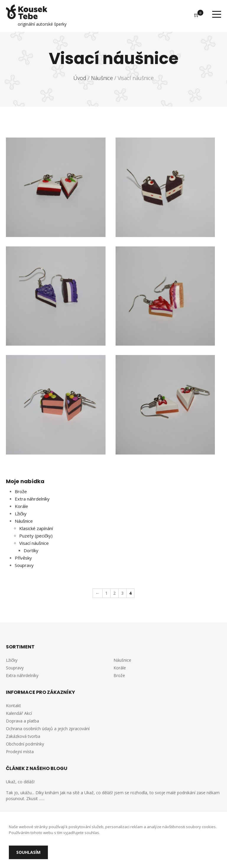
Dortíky (31, 550)
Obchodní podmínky (25, 744)
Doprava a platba (22, 721)
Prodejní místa (20, 752)
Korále (21, 506)
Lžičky (21, 514)
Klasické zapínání (36, 528)
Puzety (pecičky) (36, 536)
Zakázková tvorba (23, 736)
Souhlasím (28, 852)
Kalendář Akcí (19, 713)
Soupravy (24, 565)
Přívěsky (23, 558)
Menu (217, 14)
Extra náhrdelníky (32, 499)
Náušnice (24, 521)
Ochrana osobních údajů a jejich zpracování (48, 729)
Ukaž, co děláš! (20, 782)
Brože (21, 491)
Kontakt (13, 706)
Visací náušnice (34, 543)
